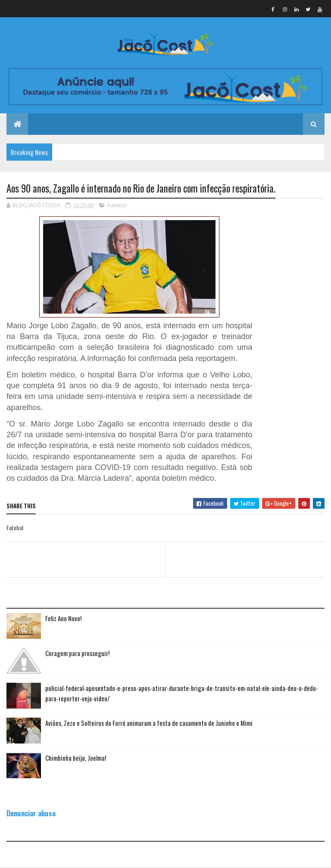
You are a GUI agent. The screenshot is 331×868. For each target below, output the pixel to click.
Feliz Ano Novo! (63, 618)
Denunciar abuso (31, 813)
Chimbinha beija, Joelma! (76, 758)
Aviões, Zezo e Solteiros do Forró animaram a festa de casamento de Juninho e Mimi (149, 723)
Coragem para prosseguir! (77, 653)
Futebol (117, 205)
